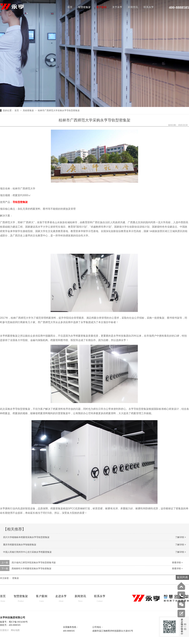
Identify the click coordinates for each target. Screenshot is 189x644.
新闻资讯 (133, 7)
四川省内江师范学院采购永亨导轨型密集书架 (34, 563)
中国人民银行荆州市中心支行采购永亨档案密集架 (27, 552)
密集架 (16, 578)
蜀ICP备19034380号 (18, 622)
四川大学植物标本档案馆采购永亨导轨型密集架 (26, 537)
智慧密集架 (84, 7)
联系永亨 (149, 7)
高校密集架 (29, 110)
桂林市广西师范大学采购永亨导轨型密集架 (59, 110)
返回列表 (182, 577)
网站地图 (15, 630)
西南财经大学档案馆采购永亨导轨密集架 (31, 568)
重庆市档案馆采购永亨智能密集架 (20, 545)
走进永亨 (61, 599)
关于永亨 (117, 7)
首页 (70, 7)
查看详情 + (177, 563)
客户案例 (101, 7)
